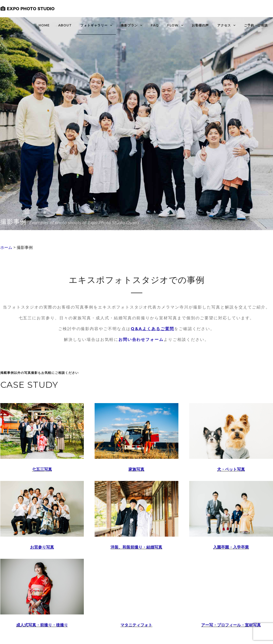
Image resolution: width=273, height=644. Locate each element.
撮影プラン (129, 25)
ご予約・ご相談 (256, 25)
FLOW (173, 25)
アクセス (224, 25)
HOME (44, 25)
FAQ (155, 25)
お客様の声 (200, 25)
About (65, 25)
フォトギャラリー (94, 25)
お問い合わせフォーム (141, 339)
